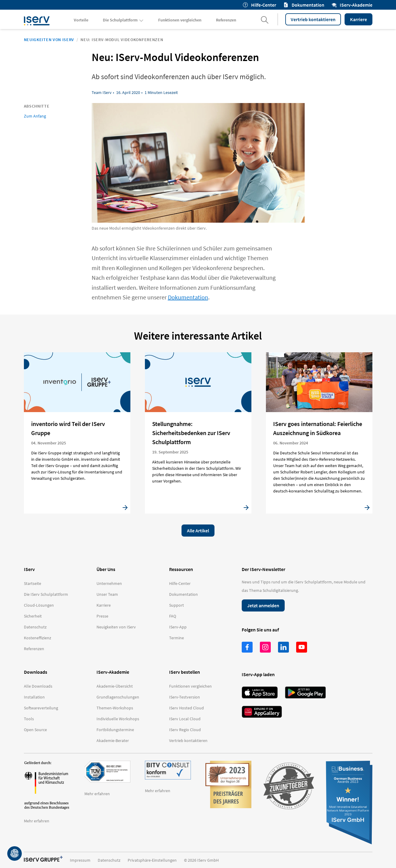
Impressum (80, 860)
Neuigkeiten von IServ (49, 40)
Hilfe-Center (260, 5)
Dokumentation (304, 5)
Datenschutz (109, 860)
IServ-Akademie (352, 5)
